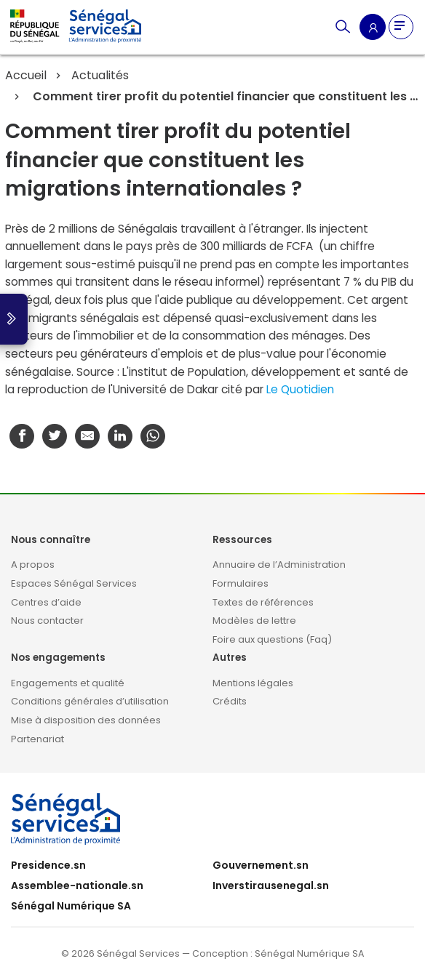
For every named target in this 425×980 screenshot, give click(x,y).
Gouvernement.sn (261, 865)
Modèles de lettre (254, 620)
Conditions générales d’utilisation (90, 701)
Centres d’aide (46, 602)
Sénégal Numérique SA (71, 906)
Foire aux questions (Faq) (272, 639)
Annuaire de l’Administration (279, 565)
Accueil (26, 75)
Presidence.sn (48, 865)
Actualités (100, 75)
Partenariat (37, 739)
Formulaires (241, 583)
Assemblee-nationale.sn (77, 885)
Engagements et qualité (68, 683)
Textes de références (263, 602)
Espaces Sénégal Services (74, 583)
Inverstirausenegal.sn (271, 885)
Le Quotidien (300, 389)
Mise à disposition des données (86, 720)
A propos (33, 565)
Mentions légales (253, 683)
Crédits (230, 701)
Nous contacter (47, 620)
